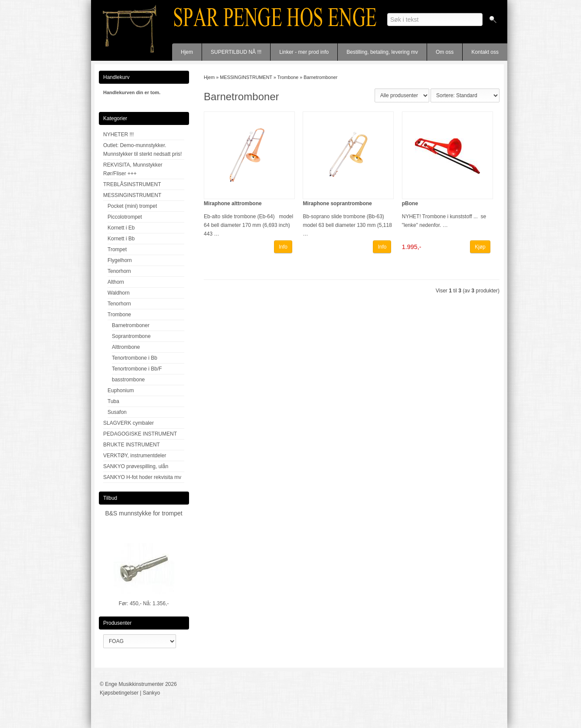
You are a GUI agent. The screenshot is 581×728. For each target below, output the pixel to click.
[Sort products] (465, 95)
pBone (410, 203)
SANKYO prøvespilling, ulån (136, 466)
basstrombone (128, 380)
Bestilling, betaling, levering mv (382, 52)
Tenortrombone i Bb (135, 358)
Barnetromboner (131, 325)
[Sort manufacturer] (402, 95)
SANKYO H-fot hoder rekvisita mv (142, 477)
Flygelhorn (120, 260)
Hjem (187, 52)
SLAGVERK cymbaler (129, 423)
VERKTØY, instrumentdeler (135, 456)
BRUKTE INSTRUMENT (132, 445)
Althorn (116, 282)
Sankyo (151, 693)
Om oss (445, 52)
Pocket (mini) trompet (132, 206)
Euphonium (121, 390)
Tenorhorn (119, 271)
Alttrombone (126, 347)
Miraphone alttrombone (233, 203)
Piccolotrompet (125, 217)
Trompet (117, 249)
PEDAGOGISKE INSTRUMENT (140, 434)
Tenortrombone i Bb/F (137, 369)
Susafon (117, 412)
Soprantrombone (131, 336)
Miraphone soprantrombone (337, 203)
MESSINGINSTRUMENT (132, 195)
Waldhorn (119, 293)
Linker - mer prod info (304, 52)
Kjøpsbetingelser (119, 693)
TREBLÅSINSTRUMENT (132, 184)
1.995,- (412, 247)
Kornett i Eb (121, 228)
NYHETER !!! (119, 134)
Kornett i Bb (121, 239)
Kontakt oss (485, 52)
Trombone (119, 315)
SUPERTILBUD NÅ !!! (236, 52)
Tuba (113, 401)
